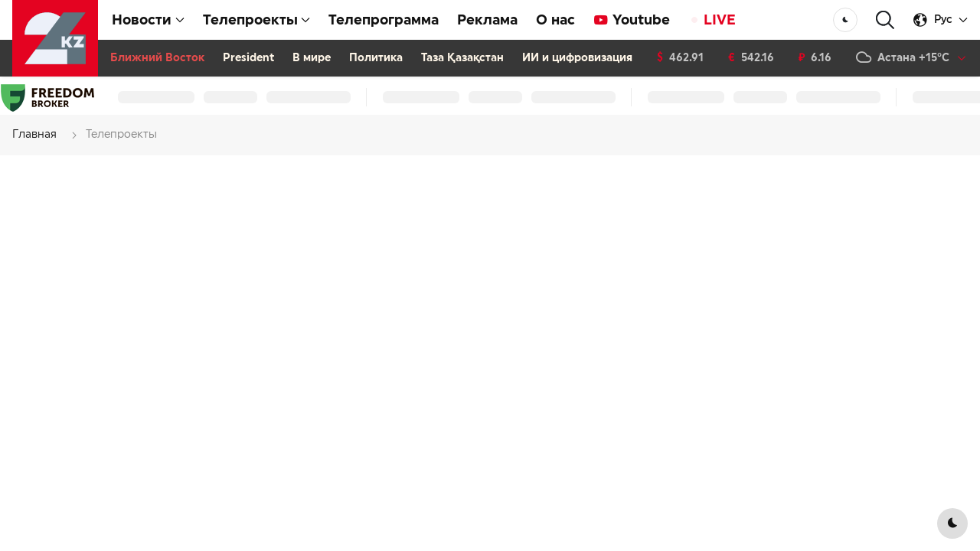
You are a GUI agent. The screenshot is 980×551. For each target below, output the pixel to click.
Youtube (632, 20)
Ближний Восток (157, 58)
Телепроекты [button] (257, 20)
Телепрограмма (384, 20)
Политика (376, 58)
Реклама (487, 20)
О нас (555, 20)
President (248, 58)
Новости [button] (148, 20)
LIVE (712, 20)
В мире (312, 58)
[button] (885, 20)
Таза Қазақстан (462, 58)
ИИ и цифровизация (577, 58)
